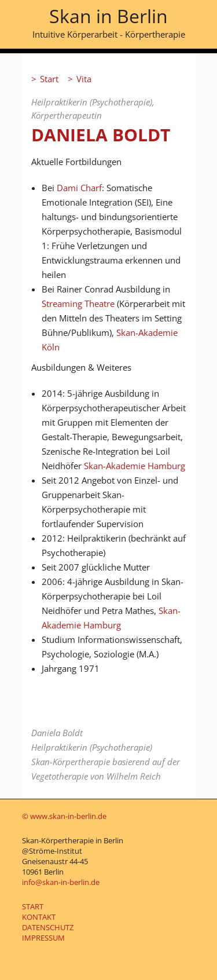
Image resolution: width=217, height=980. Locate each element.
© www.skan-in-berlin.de (64, 816)
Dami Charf (79, 188)
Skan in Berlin (108, 16)
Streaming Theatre (78, 303)
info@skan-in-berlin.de (61, 882)
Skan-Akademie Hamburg (135, 466)
